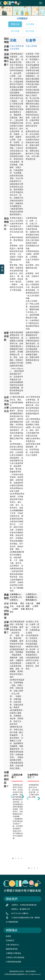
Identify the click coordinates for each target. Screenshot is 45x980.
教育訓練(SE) (31, 600)
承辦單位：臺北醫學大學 (21, 909)
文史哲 (15, 49)
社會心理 (15, 46)
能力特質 (30, 31)
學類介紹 (15, 24)
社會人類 (20, 606)
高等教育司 (10, 941)
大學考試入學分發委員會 (15, 958)
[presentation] (12, 797)
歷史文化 (30, 609)
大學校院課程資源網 (13, 962)
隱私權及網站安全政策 (17, 971)
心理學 (15, 609)
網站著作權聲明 (31, 971)
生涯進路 (30, 24)
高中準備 (15, 31)
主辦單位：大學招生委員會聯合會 (24, 905)
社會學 (31, 40)
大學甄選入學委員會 (13, 953)
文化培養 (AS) (16, 597)
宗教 (13, 40)
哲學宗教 (14, 603)
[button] (13, 858)
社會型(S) (14, 600)
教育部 (8, 936)
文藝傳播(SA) (15, 594)
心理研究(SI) (31, 594)
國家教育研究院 (12, 949)
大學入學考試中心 (13, 945)
